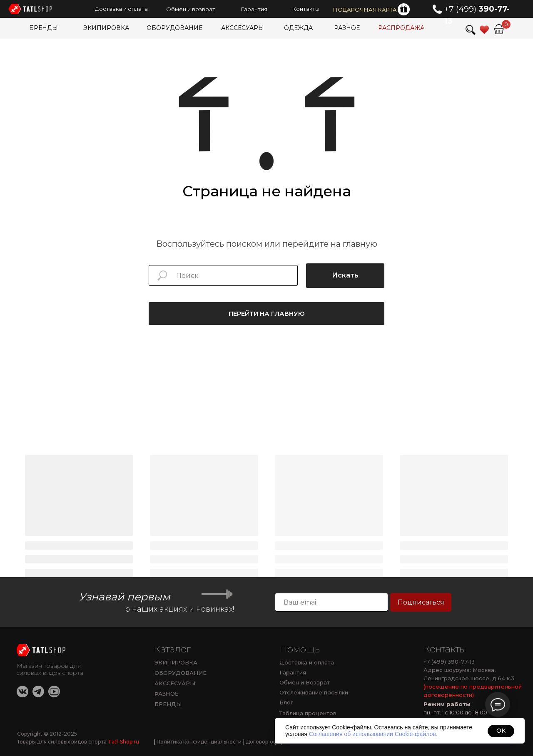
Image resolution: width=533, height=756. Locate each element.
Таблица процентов (308, 713)
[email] (331, 602)
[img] (499, 29)
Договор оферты (267, 742)
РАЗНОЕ (167, 694)
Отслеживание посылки (314, 692)
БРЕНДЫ (168, 704)
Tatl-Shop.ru (123, 742)
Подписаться (421, 602)
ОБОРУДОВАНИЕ (181, 673)
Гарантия (293, 672)
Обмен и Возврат (305, 682)
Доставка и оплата (307, 662)
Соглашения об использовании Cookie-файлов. (373, 734)
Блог (286, 702)
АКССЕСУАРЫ (175, 683)
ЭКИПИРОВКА (176, 662)
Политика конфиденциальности (198, 742)
